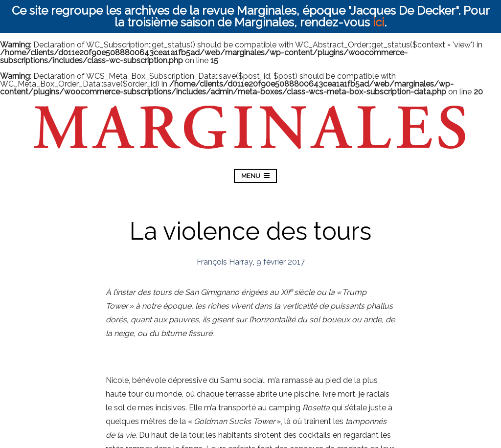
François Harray (225, 262)
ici (378, 22)
